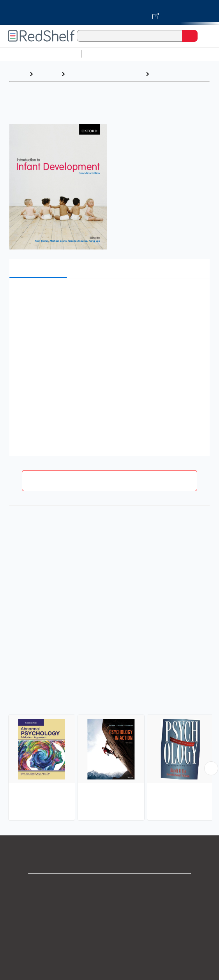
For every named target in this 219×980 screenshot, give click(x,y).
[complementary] (109, 753)
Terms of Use (110, 938)
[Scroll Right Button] (211, 768)
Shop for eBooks (109, 886)
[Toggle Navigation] (205, 36)
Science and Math (153, 54)
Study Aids (105, 54)
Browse (47, 74)
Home (18, 74)
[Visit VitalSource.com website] (109, 12)
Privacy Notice (110, 921)
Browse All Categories (41, 54)
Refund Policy (109, 955)
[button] (109, 296)
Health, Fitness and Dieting (105, 74)
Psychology (170, 74)
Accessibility (109, 972)
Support (109, 903)
